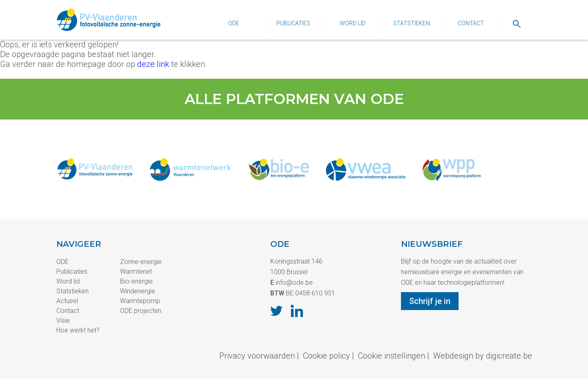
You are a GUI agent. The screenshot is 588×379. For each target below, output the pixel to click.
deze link (153, 64)
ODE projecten (141, 311)
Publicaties (293, 23)
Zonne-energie (141, 262)
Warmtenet (136, 272)
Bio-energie (136, 281)
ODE (234, 23)
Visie (63, 320)
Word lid (353, 23)
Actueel (67, 301)
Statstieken (412, 23)
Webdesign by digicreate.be (483, 356)
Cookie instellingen (392, 356)
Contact (471, 23)
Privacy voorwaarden (257, 356)
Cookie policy (326, 356)
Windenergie (138, 291)
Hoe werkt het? (78, 330)
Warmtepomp (140, 301)
